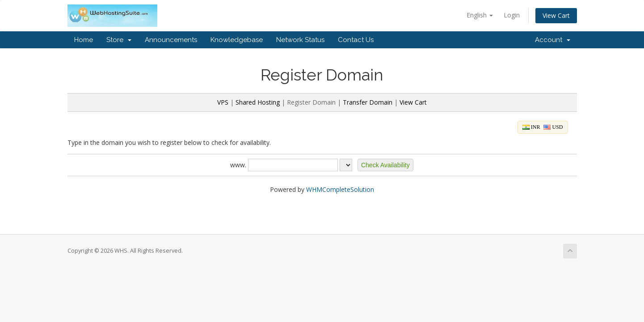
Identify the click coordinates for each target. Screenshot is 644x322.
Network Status (300, 40)
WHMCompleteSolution (340, 189)
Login (512, 15)
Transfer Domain (368, 102)
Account (553, 40)
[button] (385, 165)
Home (84, 40)
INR (531, 127)
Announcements (171, 40)
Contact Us (356, 40)
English (480, 15)
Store (119, 40)
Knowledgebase (237, 40)
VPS (223, 102)
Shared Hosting (258, 102)
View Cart (556, 15)
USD (553, 127)
